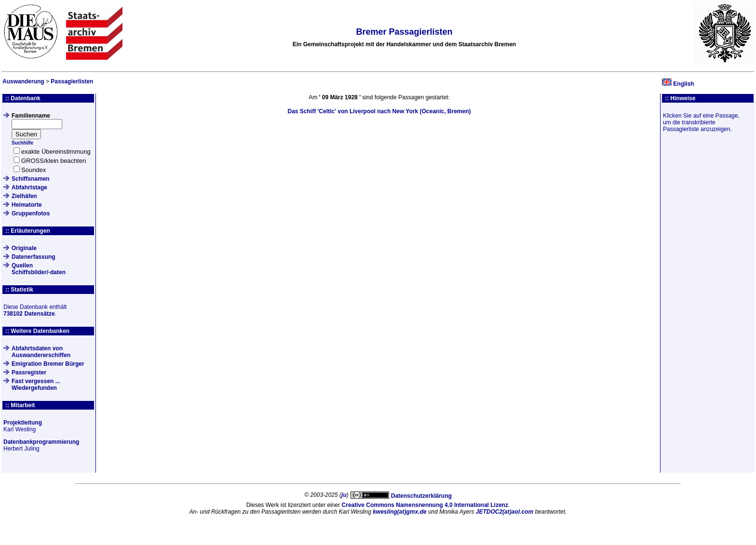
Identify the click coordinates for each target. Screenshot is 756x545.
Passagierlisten (72, 81)
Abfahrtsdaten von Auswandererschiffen (41, 352)
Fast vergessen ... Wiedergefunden (36, 385)
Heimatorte (27, 205)
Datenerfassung (34, 257)
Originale (24, 248)
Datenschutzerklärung (421, 496)
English (683, 84)
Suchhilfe (22, 143)
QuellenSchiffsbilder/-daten (39, 269)
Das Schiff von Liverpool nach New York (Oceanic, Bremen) (379, 111)
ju (344, 495)
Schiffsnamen (31, 179)
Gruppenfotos (31, 213)
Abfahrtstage (29, 187)
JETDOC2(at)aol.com (505, 512)
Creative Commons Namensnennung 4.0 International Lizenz (425, 505)
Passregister (29, 372)
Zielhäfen (24, 196)
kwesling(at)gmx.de (399, 512)
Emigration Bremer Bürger (48, 364)
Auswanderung (23, 81)
